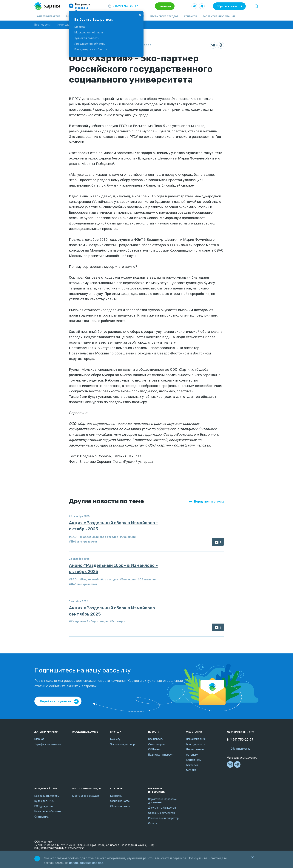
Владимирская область (91, 49)
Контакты (191, 16)
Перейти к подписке (56, 701)
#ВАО (73, 537)
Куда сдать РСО (44, 801)
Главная (39, 739)
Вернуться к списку (209, 501)
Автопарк (192, 755)
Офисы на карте (120, 801)
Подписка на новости (161, 755)
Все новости (42, 25)
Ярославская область (90, 44)
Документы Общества (162, 808)
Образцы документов (162, 813)
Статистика (41, 817)
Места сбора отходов (164, 16)
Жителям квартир (49, 16)
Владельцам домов (85, 732)
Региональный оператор (163, 818)
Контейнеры (194, 760)
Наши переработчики (48, 811)
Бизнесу (116, 732)
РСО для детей (44, 806)
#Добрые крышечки (83, 542)
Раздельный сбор (46, 789)
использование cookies (86, 863)
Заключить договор (122, 744)
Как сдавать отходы (47, 796)
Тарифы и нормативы (48, 744)
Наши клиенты (195, 749)
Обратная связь (227, 6)
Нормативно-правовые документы (162, 801)
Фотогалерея (65, 25)
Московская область (89, 32)
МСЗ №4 (191, 770)
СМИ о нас (154, 749)
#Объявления (147, 579)
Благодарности (196, 744)
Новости (154, 732)
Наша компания (196, 739)
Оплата (153, 823)
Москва (80, 27)
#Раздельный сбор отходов (99, 537)
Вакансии (165, 6)
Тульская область (87, 38)
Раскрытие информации (219, 16)
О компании (194, 732)
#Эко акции (128, 537)
